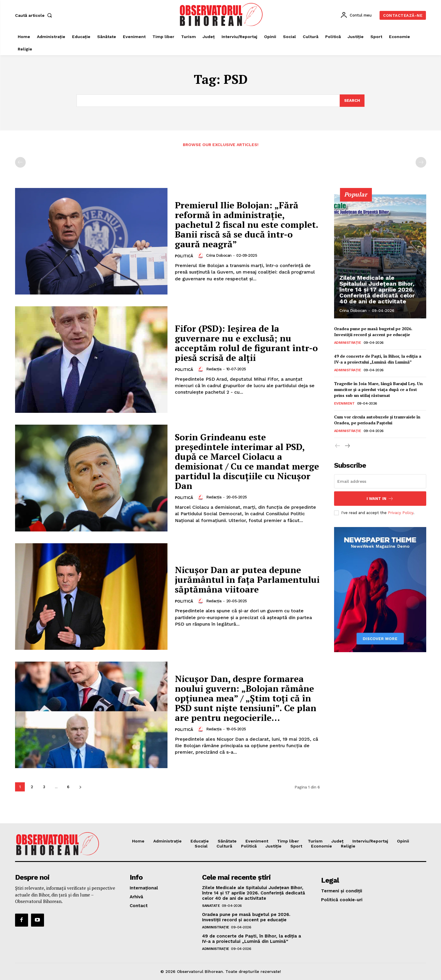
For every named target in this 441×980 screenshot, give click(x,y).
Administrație (348, 343)
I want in (380, 499)
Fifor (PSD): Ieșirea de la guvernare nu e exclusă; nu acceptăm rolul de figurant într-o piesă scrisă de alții (246, 343)
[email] (380, 481)
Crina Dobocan (219, 255)
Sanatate (211, 906)
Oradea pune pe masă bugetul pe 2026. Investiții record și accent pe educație (373, 332)
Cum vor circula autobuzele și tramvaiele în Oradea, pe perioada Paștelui (377, 420)
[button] (35, 15)
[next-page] (80, 787)
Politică (184, 256)
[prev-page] (20, 162)
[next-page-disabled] (421, 162)
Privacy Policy (401, 513)
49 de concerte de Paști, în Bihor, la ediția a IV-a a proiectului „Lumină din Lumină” (378, 359)
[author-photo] (201, 256)
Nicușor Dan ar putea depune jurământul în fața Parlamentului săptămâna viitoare (247, 580)
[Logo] (221, 14)
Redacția (214, 369)
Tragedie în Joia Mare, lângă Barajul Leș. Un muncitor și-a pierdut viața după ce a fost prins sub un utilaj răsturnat (378, 389)
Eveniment (344, 403)
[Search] (352, 101)
